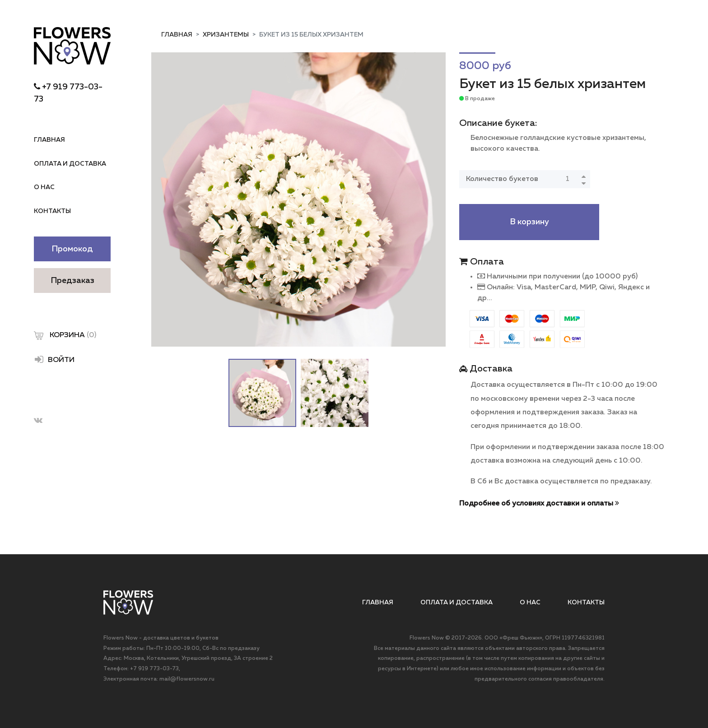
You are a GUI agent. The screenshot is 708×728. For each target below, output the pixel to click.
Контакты (52, 211)
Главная (49, 140)
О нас (44, 187)
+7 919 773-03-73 (154, 669)
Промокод (72, 249)
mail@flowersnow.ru (187, 679)
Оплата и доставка (70, 164)
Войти (54, 359)
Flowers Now (427, 638)
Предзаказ (72, 281)
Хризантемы (226, 35)
